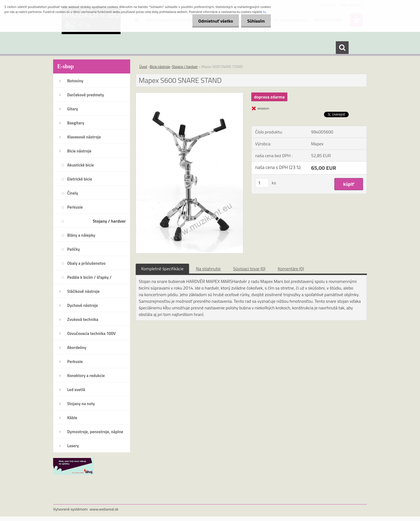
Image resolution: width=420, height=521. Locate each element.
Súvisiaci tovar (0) (249, 269)
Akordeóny (77, 347)
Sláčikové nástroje (83, 291)
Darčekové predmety (86, 95)
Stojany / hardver (109, 221)
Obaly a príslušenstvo (86, 263)
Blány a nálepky (81, 235)
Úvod (143, 67)
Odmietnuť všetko (213, 21)
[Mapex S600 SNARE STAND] (189, 95)
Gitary (73, 109)
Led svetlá (76, 390)
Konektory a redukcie (86, 376)
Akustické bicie (81, 165)
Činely (73, 193)
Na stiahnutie (208, 269)
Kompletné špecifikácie (162, 269)
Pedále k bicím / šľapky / (89, 277)
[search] (342, 48)
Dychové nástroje (83, 305)
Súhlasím (255, 21)
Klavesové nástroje (84, 137)
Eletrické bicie (80, 179)
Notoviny (75, 81)
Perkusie (75, 207)
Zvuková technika (83, 319)
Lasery (73, 446)
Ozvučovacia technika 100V (92, 333)
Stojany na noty (81, 404)
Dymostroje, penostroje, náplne (95, 432)
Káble (72, 418)
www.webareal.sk (104, 509)
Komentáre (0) (291, 269)
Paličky (73, 249)
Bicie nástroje (79, 151)
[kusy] (262, 183)
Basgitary (76, 123)
